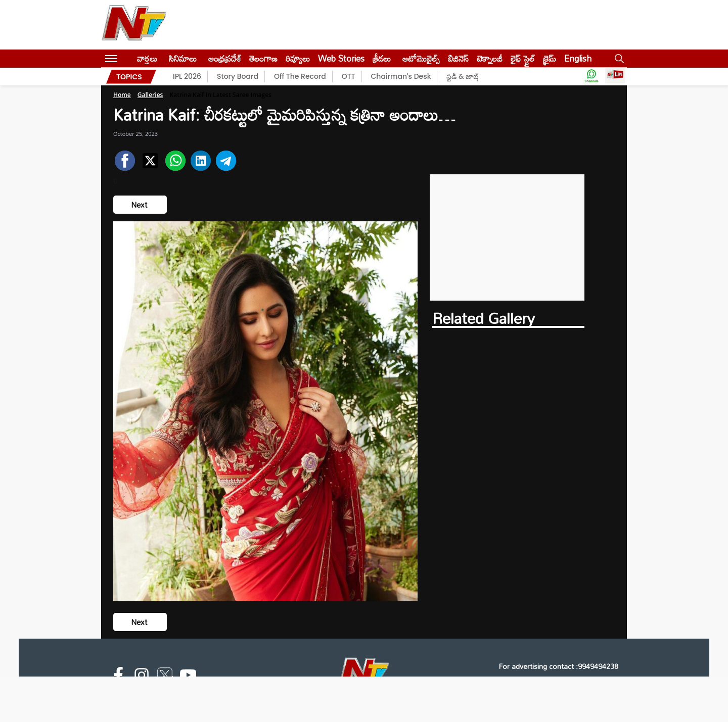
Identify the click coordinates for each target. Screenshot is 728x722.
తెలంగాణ (263, 58)
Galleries (150, 95)
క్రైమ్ (550, 58)
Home (122, 95)
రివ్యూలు (298, 58)
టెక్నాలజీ (490, 58)
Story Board (238, 76)
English (578, 58)
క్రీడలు (382, 58)
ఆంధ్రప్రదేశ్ (225, 58)
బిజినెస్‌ (458, 58)
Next (140, 205)
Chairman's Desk (401, 76)
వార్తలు (147, 58)
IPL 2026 (187, 76)
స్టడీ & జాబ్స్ (464, 76)
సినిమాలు (183, 58)
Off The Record (300, 76)
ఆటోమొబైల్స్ (421, 58)
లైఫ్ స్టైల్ (523, 58)
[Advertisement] (507, 237)
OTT (349, 76)
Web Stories (341, 58)
